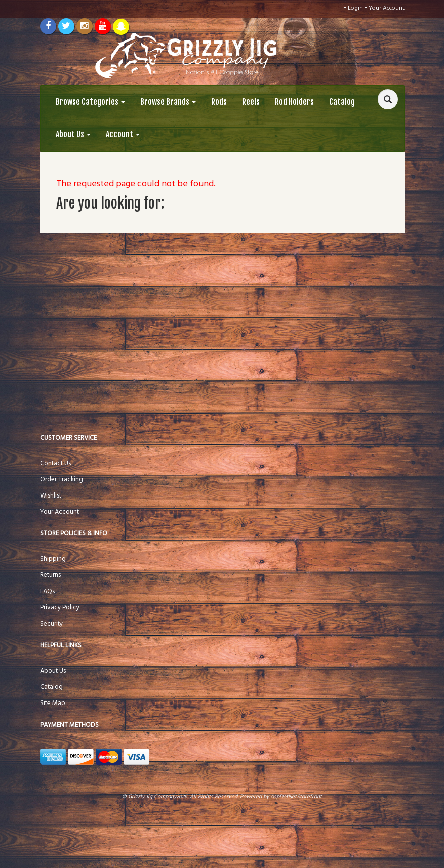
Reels (251, 102)
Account (123, 134)
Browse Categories (90, 102)
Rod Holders (294, 102)
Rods (219, 102)
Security (51, 624)
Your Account (387, 8)
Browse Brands (168, 102)
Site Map (53, 703)
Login (355, 8)
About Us (73, 134)
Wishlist (51, 496)
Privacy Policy (60, 608)
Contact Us (55, 463)
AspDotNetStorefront (296, 797)
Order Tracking (62, 480)
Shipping (53, 559)
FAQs (47, 591)
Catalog (342, 102)
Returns (50, 575)
